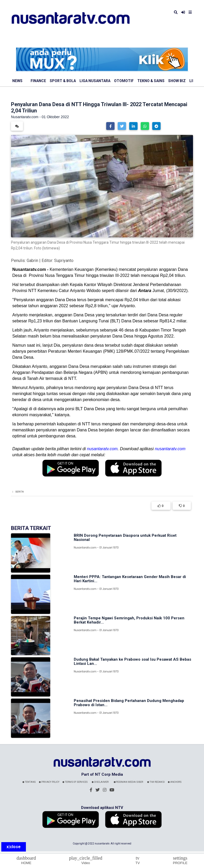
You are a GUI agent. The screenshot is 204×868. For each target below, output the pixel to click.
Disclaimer (100, 782)
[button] (110, 126)
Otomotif (124, 81)
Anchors (175, 782)
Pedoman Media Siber (128, 782)
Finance (38, 81)
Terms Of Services (75, 782)
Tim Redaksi (156, 782)
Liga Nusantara (95, 81)
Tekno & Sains (151, 81)
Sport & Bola (63, 81)
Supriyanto (64, 261)
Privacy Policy (49, 782)
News (17, 81)
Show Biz (177, 81)
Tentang (29, 782)
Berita (20, 492)
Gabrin (32, 261)
